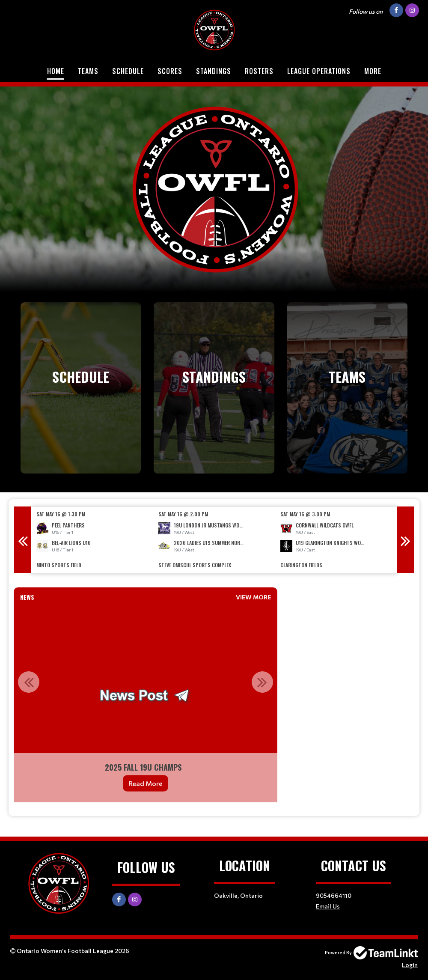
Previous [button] (23, 540)
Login (410, 965)
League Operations (319, 71)
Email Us (328, 906)
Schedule (128, 71)
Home (56, 71)
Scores (170, 71)
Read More (146, 783)
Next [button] (405, 540)
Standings (214, 71)
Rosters (259, 71)
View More (253, 597)
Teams (88, 71)
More (373, 71)
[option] (92, 540)
